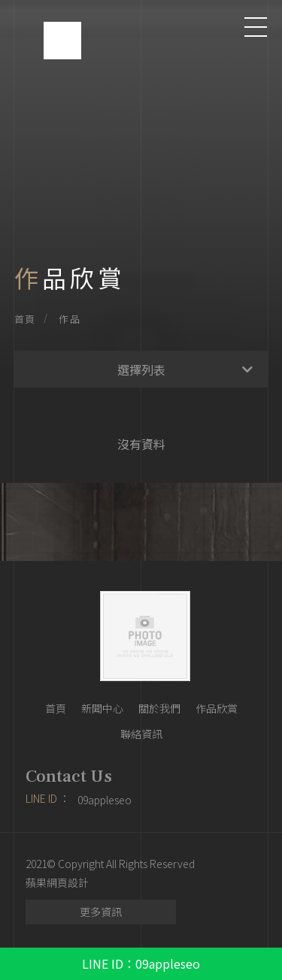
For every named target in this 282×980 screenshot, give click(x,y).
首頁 (25, 319)
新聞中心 (102, 708)
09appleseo (105, 800)
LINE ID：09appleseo (141, 963)
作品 (70, 319)
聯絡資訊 (141, 734)
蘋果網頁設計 (57, 882)
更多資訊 (101, 912)
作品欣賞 (217, 708)
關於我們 (159, 708)
